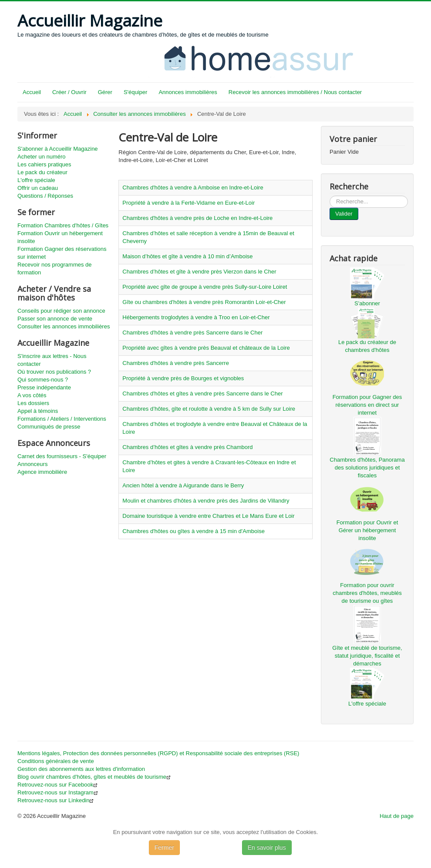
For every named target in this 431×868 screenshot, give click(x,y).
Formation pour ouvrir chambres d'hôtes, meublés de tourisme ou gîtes (367, 593)
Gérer (105, 92)
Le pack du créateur (42, 172)
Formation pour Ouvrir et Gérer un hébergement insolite (367, 530)
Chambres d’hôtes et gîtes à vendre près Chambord (187, 447)
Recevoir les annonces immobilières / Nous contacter (295, 92)
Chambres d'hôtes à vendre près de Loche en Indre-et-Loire (197, 218)
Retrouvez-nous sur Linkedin (56, 800)
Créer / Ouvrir (69, 92)
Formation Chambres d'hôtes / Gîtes (63, 225)
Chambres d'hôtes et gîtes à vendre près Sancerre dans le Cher (202, 393)
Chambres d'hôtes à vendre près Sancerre (176, 363)
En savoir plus (267, 848)
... (330, 196)
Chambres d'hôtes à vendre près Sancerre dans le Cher (192, 333)
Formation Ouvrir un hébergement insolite (60, 237)
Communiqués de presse (49, 427)
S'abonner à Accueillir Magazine (58, 149)
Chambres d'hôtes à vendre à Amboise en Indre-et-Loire (193, 187)
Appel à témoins (38, 411)
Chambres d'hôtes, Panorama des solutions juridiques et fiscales (367, 468)
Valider (344, 214)
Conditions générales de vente (56, 761)
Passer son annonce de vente (55, 319)
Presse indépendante (44, 387)
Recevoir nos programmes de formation (55, 269)
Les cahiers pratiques (44, 164)
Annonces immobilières (188, 92)
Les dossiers (33, 403)
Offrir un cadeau (38, 188)
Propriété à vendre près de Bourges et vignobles (183, 378)
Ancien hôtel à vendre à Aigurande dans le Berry (183, 485)
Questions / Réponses (45, 196)
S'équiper (136, 92)
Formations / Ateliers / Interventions (62, 419)
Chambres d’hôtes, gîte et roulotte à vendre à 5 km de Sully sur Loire (209, 409)
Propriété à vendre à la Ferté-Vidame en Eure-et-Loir (189, 203)
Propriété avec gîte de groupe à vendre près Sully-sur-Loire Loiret (205, 287)
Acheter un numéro (42, 157)
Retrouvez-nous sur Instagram (58, 792)
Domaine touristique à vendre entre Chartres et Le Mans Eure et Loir (208, 516)
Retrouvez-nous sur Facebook (57, 785)
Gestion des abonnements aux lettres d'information (81, 769)
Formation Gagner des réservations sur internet (62, 253)
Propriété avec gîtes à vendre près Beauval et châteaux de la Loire (206, 348)
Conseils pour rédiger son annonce (61, 311)
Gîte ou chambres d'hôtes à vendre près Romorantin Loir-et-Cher (204, 302)
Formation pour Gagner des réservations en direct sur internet (367, 405)
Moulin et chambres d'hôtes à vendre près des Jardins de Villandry (206, 501)
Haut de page (397, 816)
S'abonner (367, 303)
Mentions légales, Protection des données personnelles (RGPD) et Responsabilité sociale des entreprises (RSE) (158, 753)
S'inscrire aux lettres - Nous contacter (52, 360)
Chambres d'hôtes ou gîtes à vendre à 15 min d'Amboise (194, 531)
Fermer (164, 848)
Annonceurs (32, 464)
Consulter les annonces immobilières (64, 326)
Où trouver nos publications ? (54, 372)
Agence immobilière (42, 472)
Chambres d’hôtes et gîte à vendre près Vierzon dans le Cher (199, 272)
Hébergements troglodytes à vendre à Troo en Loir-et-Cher (196, 317)
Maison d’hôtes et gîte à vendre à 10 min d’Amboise (187, 256)
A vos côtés (32, 395)
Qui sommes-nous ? (43, 380)
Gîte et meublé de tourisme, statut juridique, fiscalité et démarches (367, 656)
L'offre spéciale (36, 180)
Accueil (32, 92)
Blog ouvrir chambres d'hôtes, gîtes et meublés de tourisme (94, 777)
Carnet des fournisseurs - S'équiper (62, 456)
